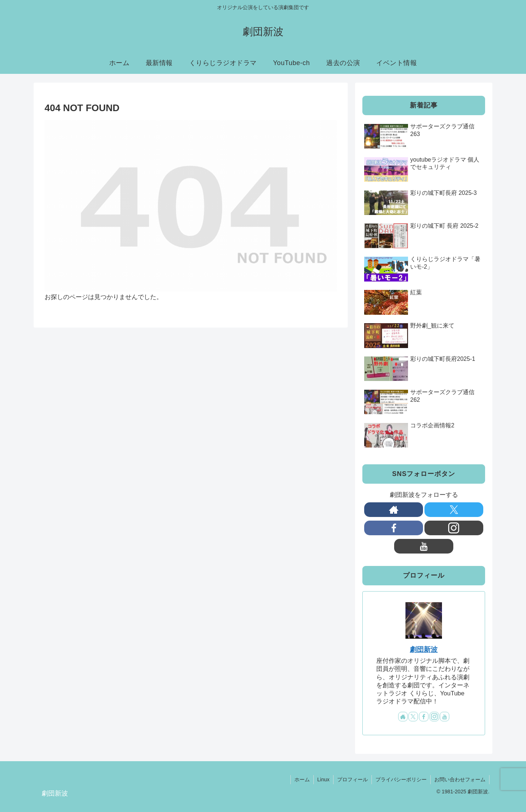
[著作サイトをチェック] (394, 510)
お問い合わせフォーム (460, 779)
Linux (323, 779)
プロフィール (352, 779)
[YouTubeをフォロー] (424, 546)
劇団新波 (424, 649)
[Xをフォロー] (454, 510)
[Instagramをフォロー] (454, 528)
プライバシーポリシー (401, 779)
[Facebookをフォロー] (394, 528)
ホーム (302, 779)
